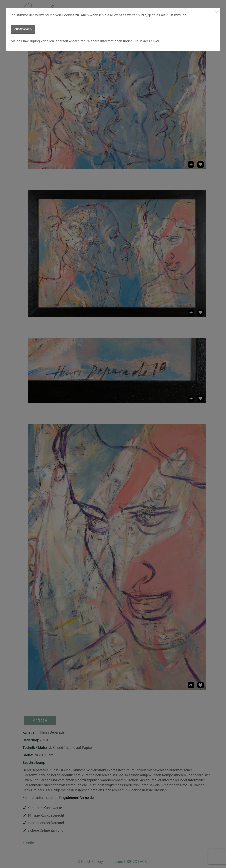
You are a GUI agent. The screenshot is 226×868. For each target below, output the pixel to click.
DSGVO (154, 41)
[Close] (217, 12)
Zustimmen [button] (23, 29)
